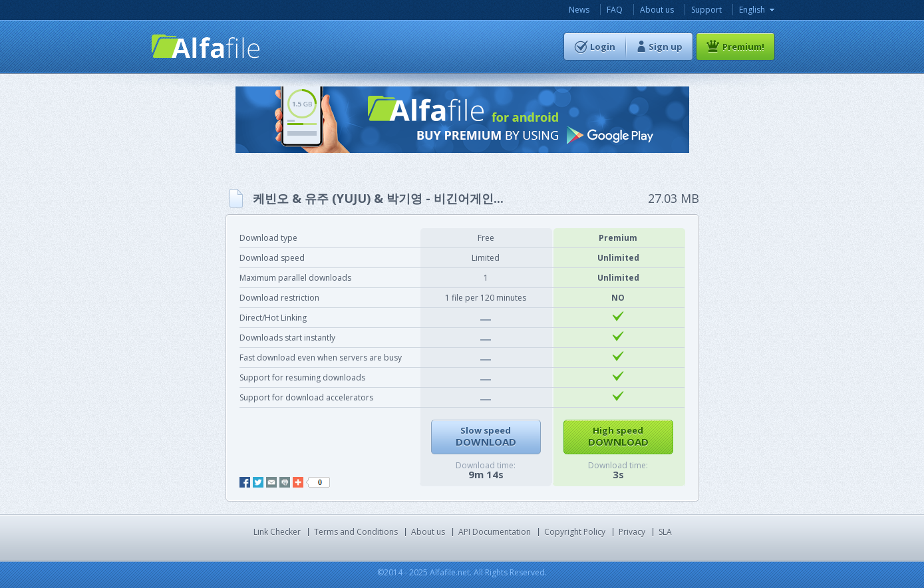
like (318, 482)
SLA (665, 532)
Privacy (632, 532)
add (298, 482)
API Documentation (495, 532)
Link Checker (277, 532)
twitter (258, 482)
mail (271, 482)
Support (706, 10)
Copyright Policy (575, 532)
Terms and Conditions (356, 532)
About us (657, 10)
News (579, 10)
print (285, 482)
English (752, 10)
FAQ (615, 10)
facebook (245, 482)
